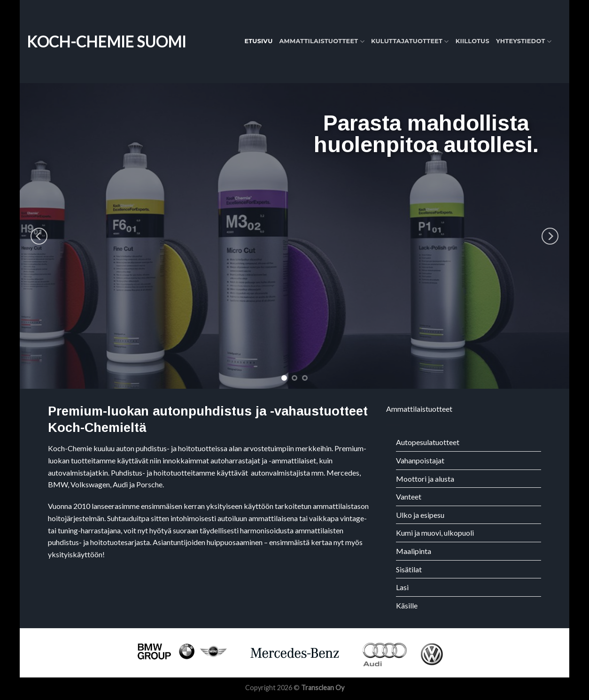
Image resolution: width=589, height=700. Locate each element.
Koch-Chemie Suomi (106, 42)
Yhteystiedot (524, 42)
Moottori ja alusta (425, 479)
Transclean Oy (323, 688)
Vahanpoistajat (420, 460)
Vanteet (409, 496)
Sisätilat (409, 569)
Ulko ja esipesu (420, 515)
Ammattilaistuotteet (322, 42)
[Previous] (39, 236)
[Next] (550, 236)
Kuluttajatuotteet (410, 42)
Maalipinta (414, 551)
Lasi (402, 587)
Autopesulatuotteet (428, 442)
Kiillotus (473, 41)
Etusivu (258, 41)
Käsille (407, 605)
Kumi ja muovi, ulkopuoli (435, 533)
